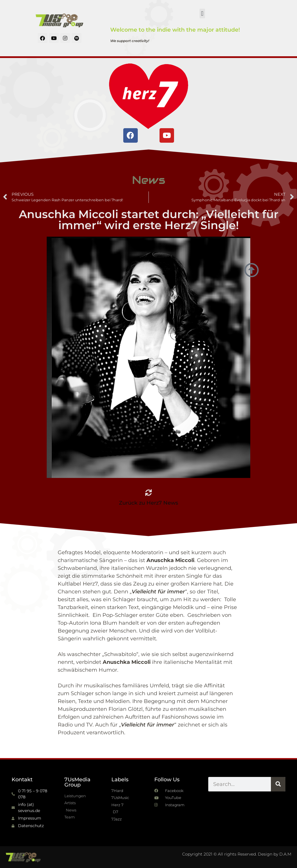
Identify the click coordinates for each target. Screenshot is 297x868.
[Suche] (278, 784)
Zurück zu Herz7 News (148, 503)
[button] (202, 13)
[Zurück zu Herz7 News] (148, 493)
